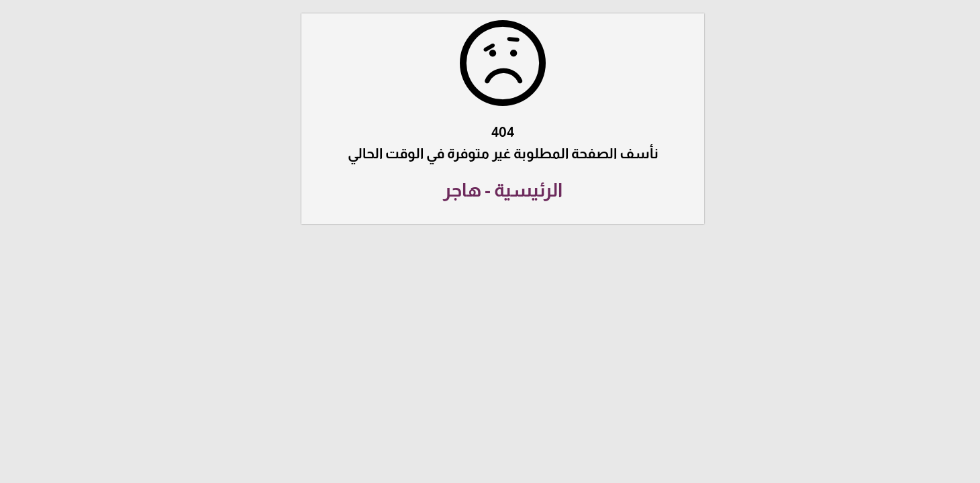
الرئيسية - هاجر (490, 190)
